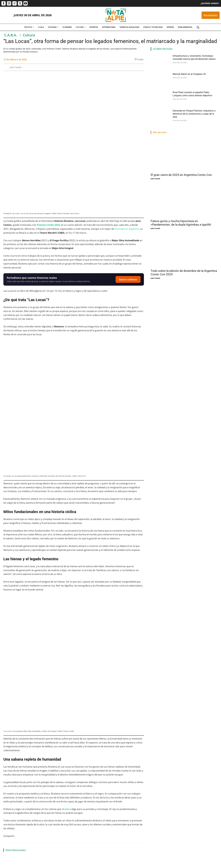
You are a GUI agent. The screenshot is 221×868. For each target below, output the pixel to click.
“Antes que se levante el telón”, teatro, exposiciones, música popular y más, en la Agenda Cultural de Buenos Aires (121, 783)
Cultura (29, 35)
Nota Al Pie (8, 837)
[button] (198, 27)
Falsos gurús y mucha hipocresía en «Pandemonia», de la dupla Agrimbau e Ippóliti (181, 223)
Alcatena (66, 699)
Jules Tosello (16, 67)
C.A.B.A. (11, 35)
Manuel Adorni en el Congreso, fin (187, 74)
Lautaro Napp (106, 837)
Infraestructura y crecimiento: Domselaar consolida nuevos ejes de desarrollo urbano (23, 830)
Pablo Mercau (58, 834)
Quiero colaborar (128, 224)
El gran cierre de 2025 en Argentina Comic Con (181, 175)
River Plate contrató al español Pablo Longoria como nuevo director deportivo (121, 830)
